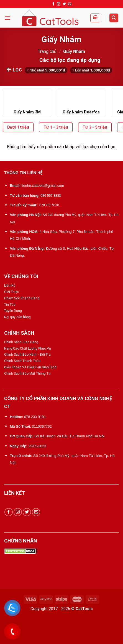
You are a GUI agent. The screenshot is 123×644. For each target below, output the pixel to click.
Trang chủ (47, 51)
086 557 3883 (51, 196)
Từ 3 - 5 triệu (95, 127)
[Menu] (7, 18)
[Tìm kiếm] (114, 18)
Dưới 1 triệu (18, 127)
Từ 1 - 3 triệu (56, 127)
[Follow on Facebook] (53, 4)
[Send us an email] (70, 4)
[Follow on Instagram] (59, 4)
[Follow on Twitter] (64, 4)
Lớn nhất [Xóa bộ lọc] (93, 70)
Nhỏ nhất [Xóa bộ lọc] (47, 70)
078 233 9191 (49, 205)
